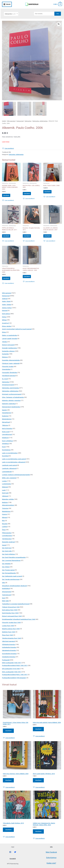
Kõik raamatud (11, 118)
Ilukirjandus (28, 118)
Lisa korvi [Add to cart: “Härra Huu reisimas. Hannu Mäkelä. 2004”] (9, 782)
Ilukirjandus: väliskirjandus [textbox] (11, 10)
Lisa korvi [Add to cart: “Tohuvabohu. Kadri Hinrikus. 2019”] (9, 832)
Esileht (4, 118)
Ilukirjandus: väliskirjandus (40, 118)
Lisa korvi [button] (8, 193)
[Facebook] (10, 855)
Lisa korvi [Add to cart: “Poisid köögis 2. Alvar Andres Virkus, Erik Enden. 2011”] (9, 732)
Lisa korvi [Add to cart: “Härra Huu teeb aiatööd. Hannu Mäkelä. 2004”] (39, 731)
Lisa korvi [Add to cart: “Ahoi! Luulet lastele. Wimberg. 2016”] (39, 782)
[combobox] (11, 10)
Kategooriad (20, 118)
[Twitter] (15, 855)
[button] (59, 21)
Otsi (58, 10)
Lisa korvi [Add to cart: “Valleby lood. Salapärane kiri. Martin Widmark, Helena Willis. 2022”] (39, 834)
